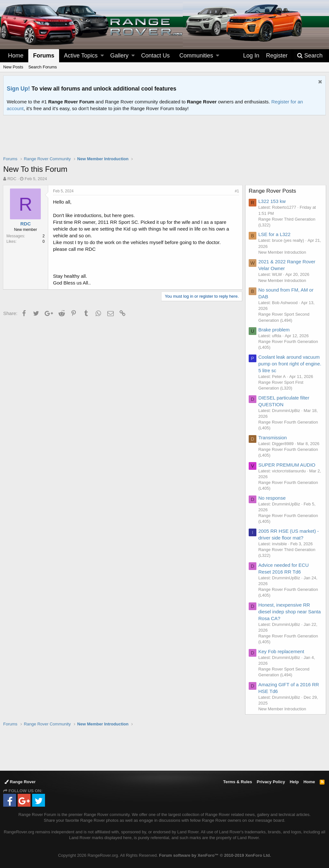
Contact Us (155, 56)
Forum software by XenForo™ (215, 855)
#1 (237, 191)
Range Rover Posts (273, 191)
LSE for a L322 (275, 234)
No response (272, 498)
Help (294, 782)
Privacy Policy (271, 782)
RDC (12, 179)
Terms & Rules (237, 782)
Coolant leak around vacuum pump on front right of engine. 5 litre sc (290, 364)
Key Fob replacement (282, 651)
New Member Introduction (283, 252)
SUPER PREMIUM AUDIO (287, 465)
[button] (102, 56)
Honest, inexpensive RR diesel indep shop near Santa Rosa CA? (290, 612)
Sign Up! (18, 89)
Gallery (119, 56)
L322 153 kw (272, 201)
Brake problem (274, 330)
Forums (44, 56)
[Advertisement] (164, 140)
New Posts (13, 67)
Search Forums (43, 67)
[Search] (310, 56)
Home (16, 56)
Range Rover (20, 782)
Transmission (273, 438)
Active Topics (81, 56)
